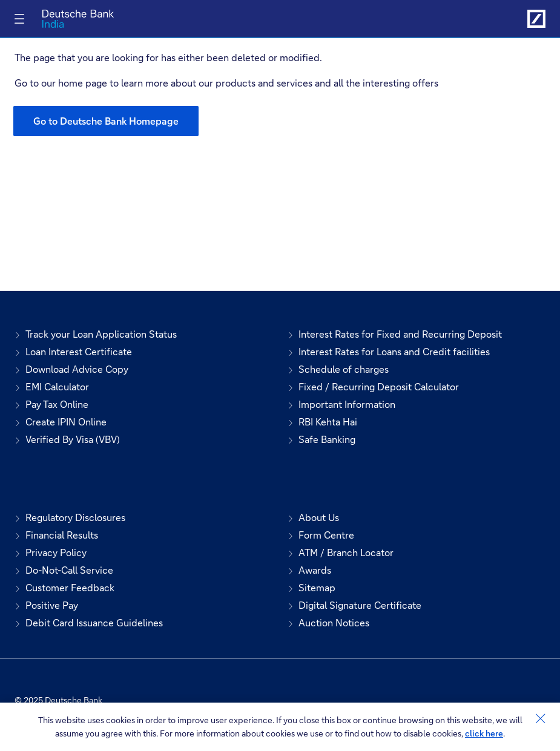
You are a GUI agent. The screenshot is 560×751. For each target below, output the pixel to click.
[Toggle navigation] (19, 19)
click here (484, 733)
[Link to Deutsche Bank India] (536, 19)
